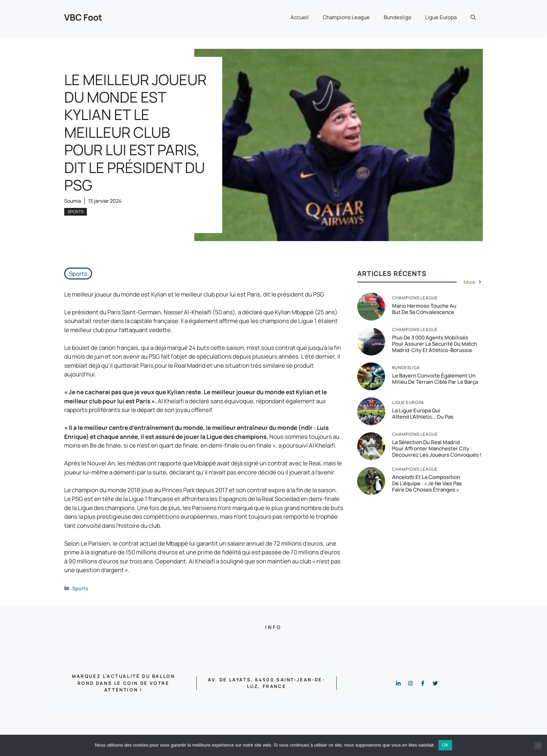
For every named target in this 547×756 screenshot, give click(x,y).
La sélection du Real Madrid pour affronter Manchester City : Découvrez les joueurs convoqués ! (437, 448)
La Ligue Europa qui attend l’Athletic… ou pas (423, 414)
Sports (76, 212)
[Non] (538, 746)
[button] (473, 17)
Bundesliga (397, 17)
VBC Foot (83, 17)
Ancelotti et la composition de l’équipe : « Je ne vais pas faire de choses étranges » (427, 483)
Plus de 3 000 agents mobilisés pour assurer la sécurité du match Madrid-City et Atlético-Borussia (434, 344)
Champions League (346, 17)
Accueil (300, 17)
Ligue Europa (441, 17)
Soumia (73, 201)
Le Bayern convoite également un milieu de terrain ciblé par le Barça (435, 379)
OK (445, 745)
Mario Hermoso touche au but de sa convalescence (424, 309)
